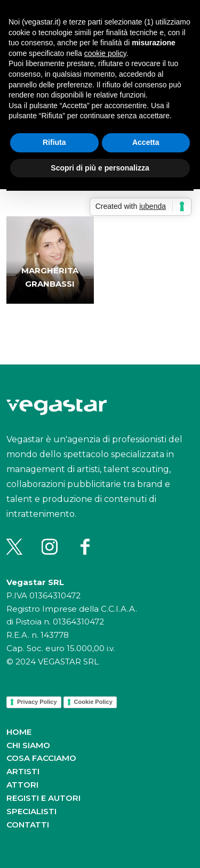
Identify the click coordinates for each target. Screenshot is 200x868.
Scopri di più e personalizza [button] (100, 168)
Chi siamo (28, 745)
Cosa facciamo (41, 758)
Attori (22, 785)
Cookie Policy (93, 702)
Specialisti (31, 811)
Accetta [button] (146, 142)
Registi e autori (43, 798)
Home (19, 732)
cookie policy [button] (105, 53)
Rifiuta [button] (54, 142)
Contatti (28, 825)
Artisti (23, 771)
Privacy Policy (37, 702)
